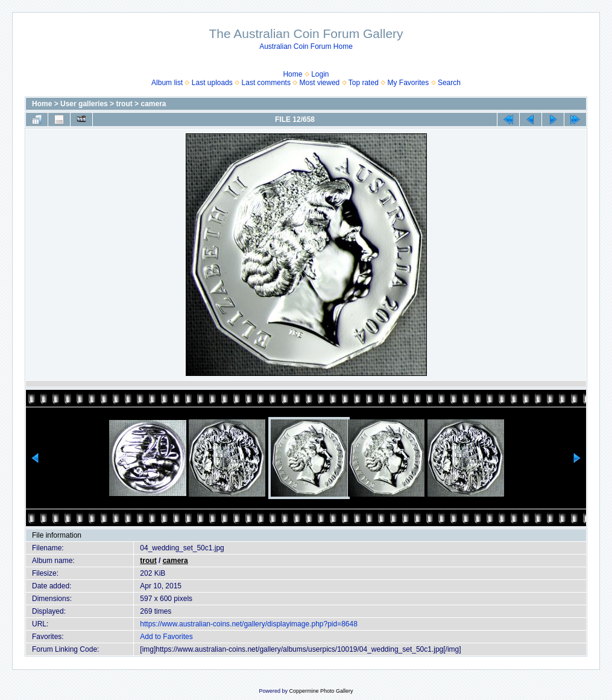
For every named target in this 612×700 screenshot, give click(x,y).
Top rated (364, 83)
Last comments (266, 83)
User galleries (84, 104)
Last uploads (212, 83)
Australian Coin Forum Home (306, 46)
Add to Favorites (166, 637)
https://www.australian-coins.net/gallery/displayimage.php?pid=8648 (249, 624)
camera (153, 104)
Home (292, 74)
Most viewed (320, 83)
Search (449, 83)
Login (320, 74)
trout (124, 104)
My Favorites (409, 83)
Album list (167, 83)
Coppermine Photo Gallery (321, 691)
